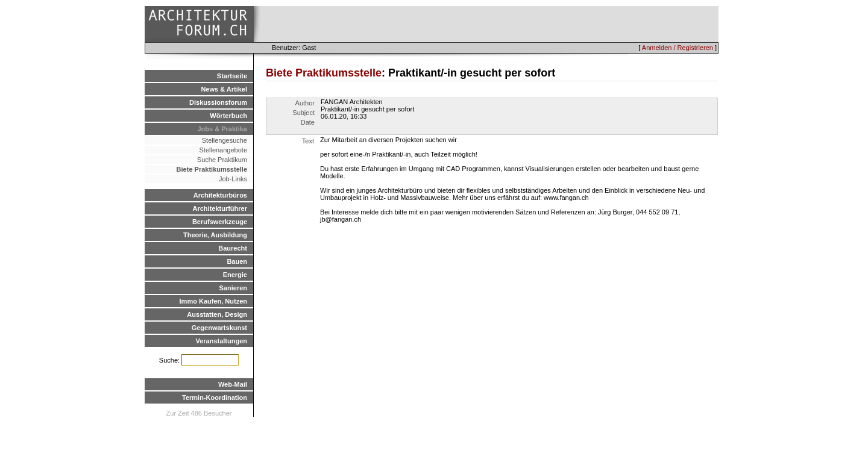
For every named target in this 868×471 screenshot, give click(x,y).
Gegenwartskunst (219, 328)
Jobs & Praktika (222, 129)
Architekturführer (220, 208)
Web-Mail (233, 384)
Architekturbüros (220, 195)
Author (305, 103)
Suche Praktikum (222, 160)
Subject (303, 113)
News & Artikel (224, 89)
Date (308, 122)
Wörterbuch (228, 116)
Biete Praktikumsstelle (212, 169)
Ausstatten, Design (217, 314)
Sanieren (233, 288)
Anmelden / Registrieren (678, 48)
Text (308, 141)
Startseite (232, 76)
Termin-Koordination (215, 398)
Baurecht (233, 248)
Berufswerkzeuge (220, 222)
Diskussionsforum (218, 102)
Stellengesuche (225, 140)
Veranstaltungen (221, 341)
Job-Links (233, 179)
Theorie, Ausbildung (215, 235)
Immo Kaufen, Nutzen (213, 301)
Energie (235, 275)
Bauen (237, 261)
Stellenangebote (223, 150)
